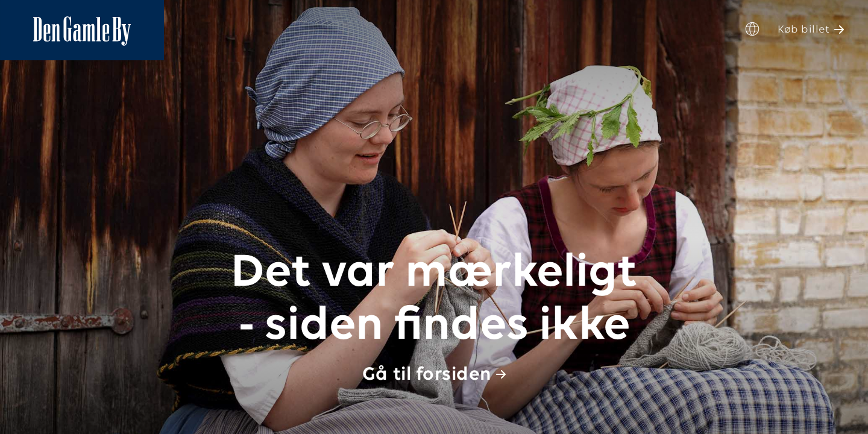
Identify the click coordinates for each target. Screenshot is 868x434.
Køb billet (804, 30)
